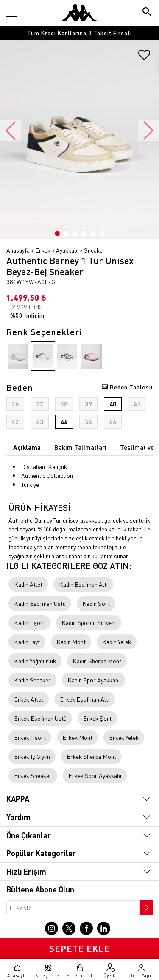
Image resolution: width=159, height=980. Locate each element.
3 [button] (75, 233)
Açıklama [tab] (27, 447)
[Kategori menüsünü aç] (12, 13)
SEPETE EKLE (79, 949)
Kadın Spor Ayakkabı (93, 680)
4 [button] (84, 233)
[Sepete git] (79, 971)
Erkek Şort (97, 718)
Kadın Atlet (28, 584)
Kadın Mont (71, 642)
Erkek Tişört (30, 737)
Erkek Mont (77, 737)
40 (113, 404)
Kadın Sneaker (32, 680)
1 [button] (57, 233)
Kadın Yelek (117, 642)
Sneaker (95, 250)
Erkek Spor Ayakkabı (95, 775)
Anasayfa (18, 250)
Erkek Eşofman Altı (85, 699)
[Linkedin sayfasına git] (104, 928)
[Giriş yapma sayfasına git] (142, 971)
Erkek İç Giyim (32, 756)
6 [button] (102, 233)
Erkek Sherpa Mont (91, 756)
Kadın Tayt (27, 642)
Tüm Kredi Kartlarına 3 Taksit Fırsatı (79, 33)
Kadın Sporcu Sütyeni (89, 622)
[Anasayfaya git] (79, 13)
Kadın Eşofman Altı (83, 584)
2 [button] (66, 233)
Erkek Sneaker (33, 775)
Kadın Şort (96, 603)
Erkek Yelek (124, 737)
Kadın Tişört (29, 622)
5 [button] (93, 233)
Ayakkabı (67, 250)
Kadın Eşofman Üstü (40, 603)
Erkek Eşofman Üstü (40, 718)
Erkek (43, 250)
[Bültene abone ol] (145, 906)
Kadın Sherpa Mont (97, 661)
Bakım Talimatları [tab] (80, 447)
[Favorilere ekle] (144, 58)
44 (64, 422)
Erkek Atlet (29, 699)
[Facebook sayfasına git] (86, 928)
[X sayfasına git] (69, 928)
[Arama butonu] (147, 13)
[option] (79, 33)
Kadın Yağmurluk (35, 661)
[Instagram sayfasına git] (52, 928)
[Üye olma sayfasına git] (110, 971)
